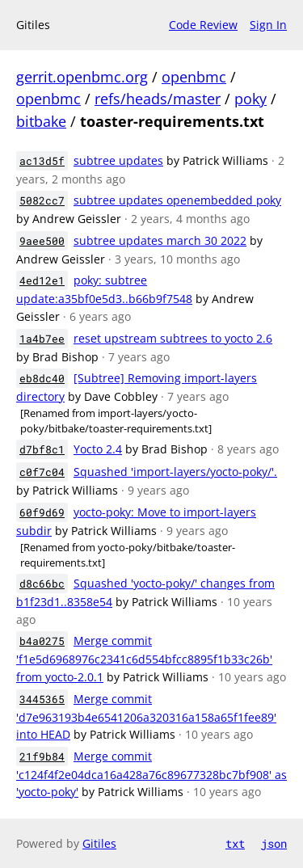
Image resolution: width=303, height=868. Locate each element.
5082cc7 (42, 200)
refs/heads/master (158, 99)
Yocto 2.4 (98, 449)
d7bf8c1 (42, 449)
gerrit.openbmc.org (82, 77)
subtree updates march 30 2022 (160, 240)
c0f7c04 (42, 472)
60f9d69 (42, 512)
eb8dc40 (42, 378)
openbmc (194, 77)
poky (250, 99)
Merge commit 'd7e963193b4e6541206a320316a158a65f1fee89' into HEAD (146, 717)
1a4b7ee (42, 339)
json (274, 843)
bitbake (41, 121)
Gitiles (99, 843)
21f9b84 (42, 756)
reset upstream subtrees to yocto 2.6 (173, 338)
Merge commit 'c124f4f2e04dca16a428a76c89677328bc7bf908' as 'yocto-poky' (151, 774)
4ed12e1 (42, 280)
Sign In (268, 25)
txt (235, 843)
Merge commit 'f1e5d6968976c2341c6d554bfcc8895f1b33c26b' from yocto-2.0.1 (144, 659)
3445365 (42, 699)
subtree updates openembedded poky (177, 200)
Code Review (203, 25)
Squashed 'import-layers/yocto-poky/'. (175, 472)
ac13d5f (42, 161)
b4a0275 (42, 641)
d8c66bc (42, 584)
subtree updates (118, 160)
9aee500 (42, 241)
